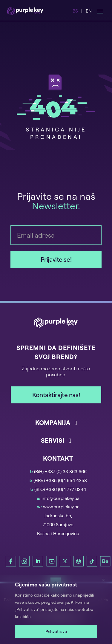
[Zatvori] (106, 580)
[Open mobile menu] (100, 11)
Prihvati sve (56, 631)
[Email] (56, 235)
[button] (56, 427)
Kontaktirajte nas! (56, 395)
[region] (56, 609)
